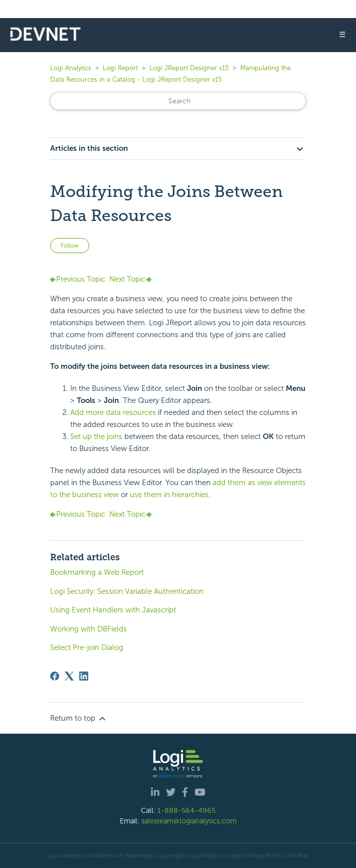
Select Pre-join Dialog (87, 647)
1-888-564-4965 (187, 810)
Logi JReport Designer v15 (189, 68)
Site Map (298, 855)
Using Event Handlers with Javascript (113, 610)
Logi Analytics (71, 68)
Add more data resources (113, 412)
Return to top (79, 719)
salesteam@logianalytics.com (189, 821)
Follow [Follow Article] (70, 246)
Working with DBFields (88, 629)
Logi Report (120, 68)
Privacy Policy (264, 855)
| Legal (233, 855)
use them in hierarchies (169, 495)
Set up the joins (96, 437)
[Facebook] (55, 676)
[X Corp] (69, 676)
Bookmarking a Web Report (97, 572)
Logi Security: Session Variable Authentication (127, 591)
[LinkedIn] (84, 676)
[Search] (178, 101)
